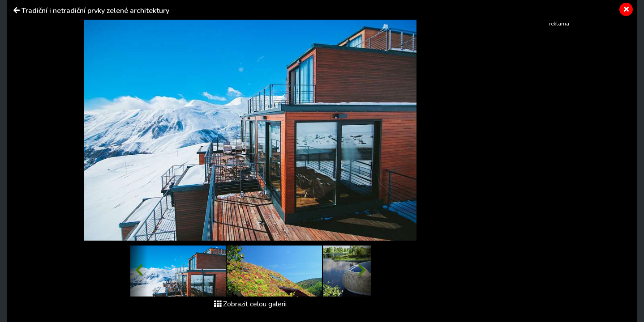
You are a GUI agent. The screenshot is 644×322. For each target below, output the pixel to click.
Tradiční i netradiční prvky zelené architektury (95, 11)
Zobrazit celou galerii (250, 304)
